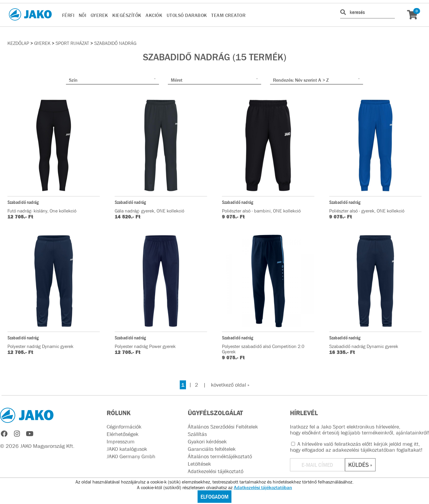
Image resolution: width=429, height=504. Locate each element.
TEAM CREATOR (228, 15)
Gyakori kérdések (207, 442)
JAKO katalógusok (127, 449)
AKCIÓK (154, 15)
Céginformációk (124, 427)
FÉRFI (68, 15)
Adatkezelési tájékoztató (216, 471)
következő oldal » (230, 385)
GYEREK (99, 15)
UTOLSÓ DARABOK (187, 15)
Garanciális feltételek (212, 449)
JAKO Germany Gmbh (131, 456)
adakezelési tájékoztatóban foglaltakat (377, 450)
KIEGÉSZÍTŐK (127, 15)
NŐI (83, 15)
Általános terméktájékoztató (220, 456)
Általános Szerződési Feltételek (223, 427)
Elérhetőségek (123, 434)
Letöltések (199, 464)
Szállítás (197, 434)
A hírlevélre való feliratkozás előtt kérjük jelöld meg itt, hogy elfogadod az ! (356, 447)
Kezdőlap (18, 43)
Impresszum (121, 442)
